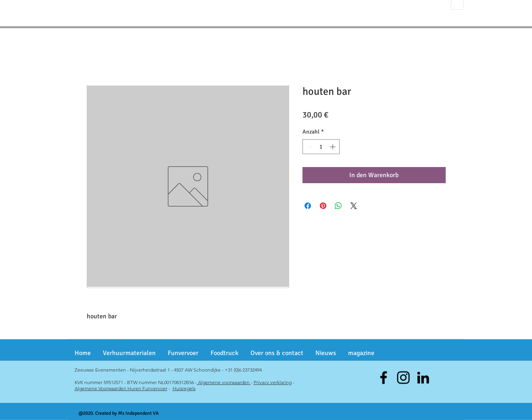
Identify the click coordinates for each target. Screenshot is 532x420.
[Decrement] (309, 147)
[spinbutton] (321, 147)
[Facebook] (384, 378)
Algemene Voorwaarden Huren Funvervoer (121, 388)
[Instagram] (403, 378)
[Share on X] (354, 206)
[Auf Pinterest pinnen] (323, 206)
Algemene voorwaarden (224, 382)
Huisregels (184, 388)
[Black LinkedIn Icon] (423, 378)
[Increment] (333, 147)
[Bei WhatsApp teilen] (338, 206)
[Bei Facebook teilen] (308, 206)
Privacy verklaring (273, 382)
